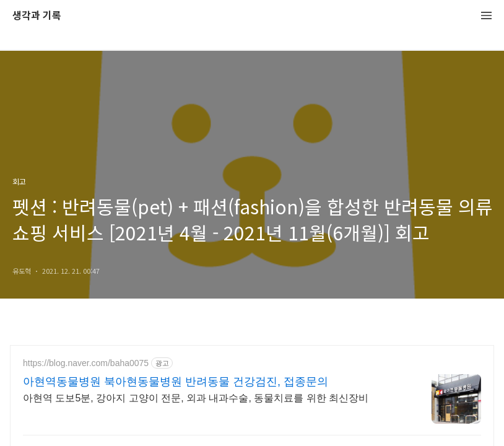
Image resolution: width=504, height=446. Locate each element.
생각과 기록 (37, 16)
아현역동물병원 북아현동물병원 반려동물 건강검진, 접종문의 (176, 382)
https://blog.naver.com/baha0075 (86, 363)
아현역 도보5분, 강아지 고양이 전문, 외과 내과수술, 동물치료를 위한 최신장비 (196, 398)
